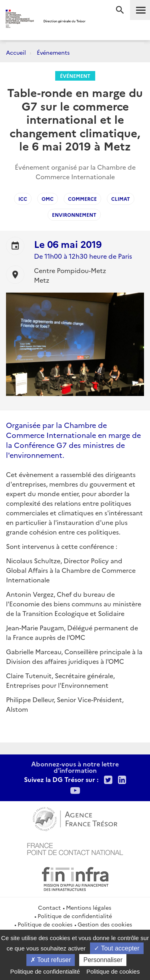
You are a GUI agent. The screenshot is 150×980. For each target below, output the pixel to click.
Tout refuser (51, 960)
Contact (49, 907)
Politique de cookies (45, 924)
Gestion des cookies (105, 924)
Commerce (82, 199)
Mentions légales (89, 907)
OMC (48, 199)
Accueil (16, 52)
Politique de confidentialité (75, 916)
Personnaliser (103, 960)
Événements (53, 52)
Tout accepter (117, 948)
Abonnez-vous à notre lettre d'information (75, 767)
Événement (75, 76)
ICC (23, 199)
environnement (74, 215)
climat (121, 199)
